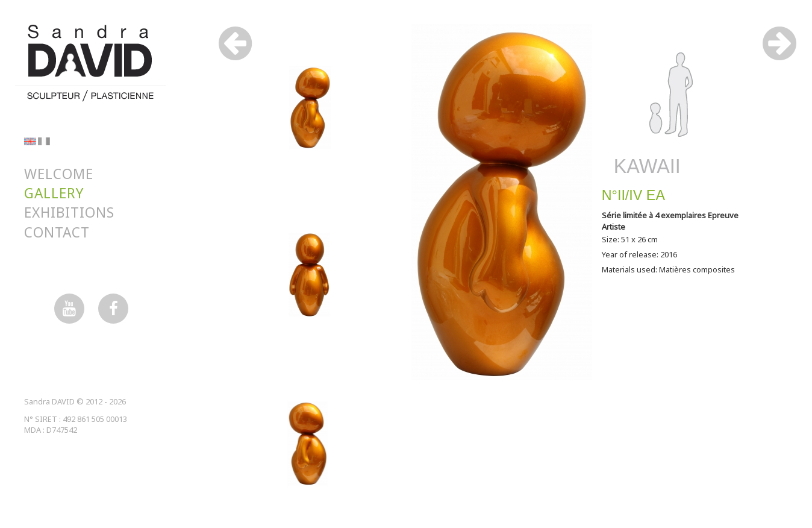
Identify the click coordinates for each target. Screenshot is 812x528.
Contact (57, 232)
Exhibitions (69, 212)
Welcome (59, 174)
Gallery (54, 193)
